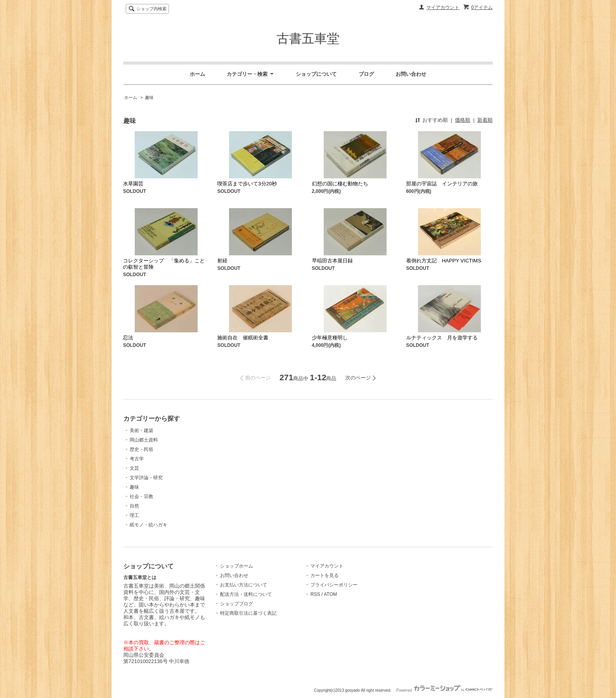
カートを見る (324, 575)
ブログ (366, 74)
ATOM (330, 594)
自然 (134, 506)
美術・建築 (141, 431)
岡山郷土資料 (144, 440)
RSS (315, 594)
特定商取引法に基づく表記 (248, 613)
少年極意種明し (330, 338)
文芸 (134, 468)
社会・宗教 (141, 496)
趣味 (149, 97)
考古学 (137, 459)
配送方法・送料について (246, 594)
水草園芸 (133, 184)
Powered (445, 690)
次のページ (358, 378)
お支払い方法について (244, 585)
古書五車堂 (308, 38)
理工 (134, 515)
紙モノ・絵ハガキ (148, 525)
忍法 (128, 338)
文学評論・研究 (146, 478)
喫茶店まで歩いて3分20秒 (247, 184)
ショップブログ (236, 604)
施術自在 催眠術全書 (243, 338)
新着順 (485, 120)
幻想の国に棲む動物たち (340, 184)
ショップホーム (236, 566)
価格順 (463, 120)
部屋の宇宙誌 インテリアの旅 (442, 184)
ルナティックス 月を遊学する (442, 338)
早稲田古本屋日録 (332, 261)
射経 (222, 261)
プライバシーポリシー (334, 585)
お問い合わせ (411, 74)
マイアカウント (443, 7)
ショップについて (316, 74)
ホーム (197, 74)
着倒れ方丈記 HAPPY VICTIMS (444, 261)
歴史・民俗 (141, 449)
